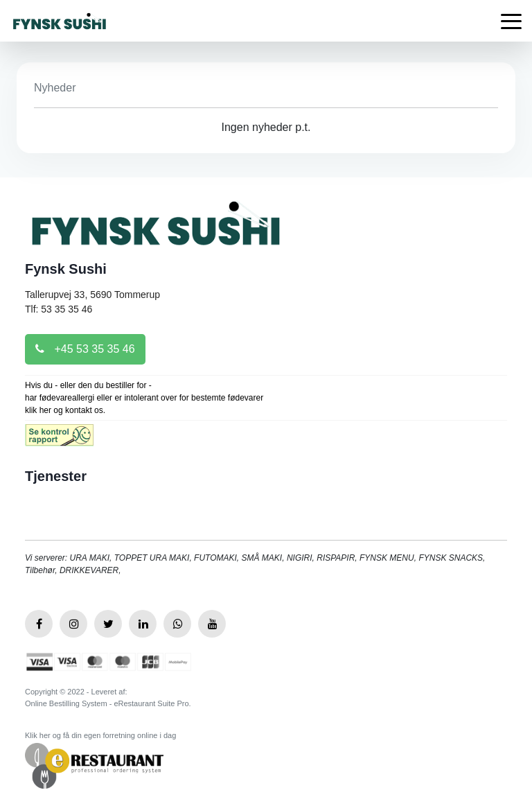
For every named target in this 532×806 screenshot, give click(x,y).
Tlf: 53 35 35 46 (59, 309)
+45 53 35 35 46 (85, 349)
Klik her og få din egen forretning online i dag (100, 735)
